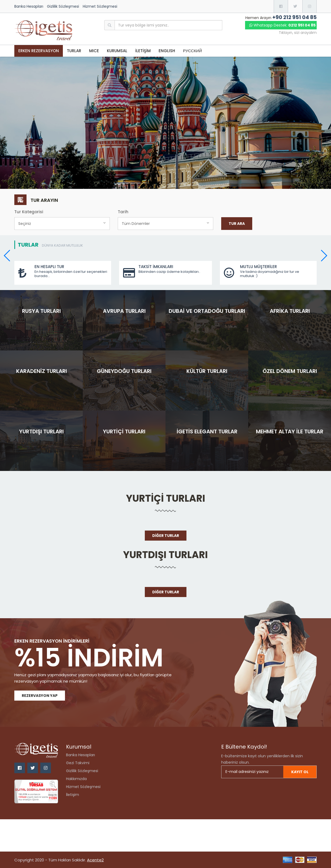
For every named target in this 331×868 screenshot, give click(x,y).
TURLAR (74, 51)
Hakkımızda (76, 779)
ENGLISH (167, 51)
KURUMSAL (117, 51)
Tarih (123, 212)
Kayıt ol (300, 772)
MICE (94, 51)
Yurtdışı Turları (165, 555)
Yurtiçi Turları (166, 498)
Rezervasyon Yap (40, 696)
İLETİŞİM (143, 51)
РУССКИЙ (192, 51)
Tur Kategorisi (29, 212)
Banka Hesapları (29, 6)
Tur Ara (237, 224)
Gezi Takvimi (78, 763)
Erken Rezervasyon (39, 51)
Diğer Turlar (166, 536)
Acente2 (95, 860)
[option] (165, 123)
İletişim (73, 795)
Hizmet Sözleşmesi (100, 6)
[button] (324, 256)
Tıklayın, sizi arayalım (298, 33)
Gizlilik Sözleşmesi (63, 6)
